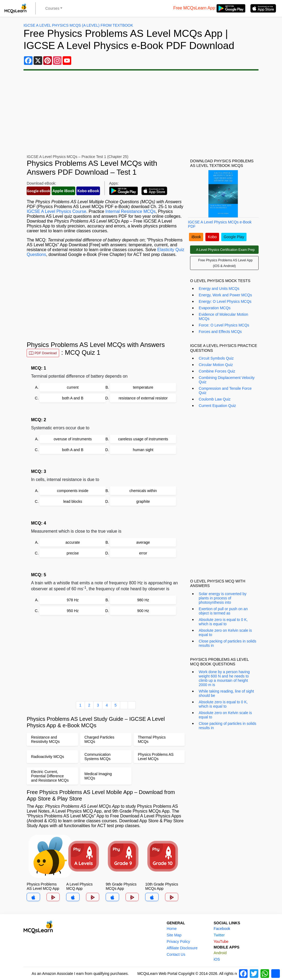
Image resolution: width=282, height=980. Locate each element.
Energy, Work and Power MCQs (225, 295)
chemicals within (143, 491)
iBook (196, 237)
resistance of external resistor (143, 398)
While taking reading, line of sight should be (226, 693)
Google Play (234, 237)
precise (73, 553)
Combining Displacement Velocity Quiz (227, 380)
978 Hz (73, 600)
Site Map (174, 935)
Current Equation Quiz (217, 406)
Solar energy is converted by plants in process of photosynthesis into (222, 598)
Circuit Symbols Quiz (216, 358)
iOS (217, 959)
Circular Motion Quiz (216, 365)
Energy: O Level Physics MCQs (225, 301)
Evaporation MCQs (215, 308)
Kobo (212, 237)
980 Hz (143, 600)
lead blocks (73, 501)
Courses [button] (52, 8)
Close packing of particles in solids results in (227, 643)
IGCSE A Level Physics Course (56, 211)
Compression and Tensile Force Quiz (225, 391)
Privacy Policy (178, 942)
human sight (143, 450)
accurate (73, 542)
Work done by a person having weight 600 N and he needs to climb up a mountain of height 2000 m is (224, 678)
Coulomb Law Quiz (215, 399)
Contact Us (176, 954)
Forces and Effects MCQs (220, 332)
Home (172, 929)
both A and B (73, 398)
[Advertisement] (141, 113)
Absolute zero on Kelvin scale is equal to (225, 633)
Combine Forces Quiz (217, 371)
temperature (143, 387)
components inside (73, 491)
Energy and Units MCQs (219, 289)
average (143, 542)
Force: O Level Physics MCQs (224, 325)
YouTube (221, 942)
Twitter (219, 935)
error (143, 553)
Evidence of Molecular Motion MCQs (223, 317)
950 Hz (73, 611)
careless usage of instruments (143, 439)
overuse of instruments (73, 439)
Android (220, 953)
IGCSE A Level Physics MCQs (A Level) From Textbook (78, 25)
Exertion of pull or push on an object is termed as (223, 611)
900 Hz (143, 611)
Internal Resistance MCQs (131, 211)
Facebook (222, 929)
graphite (143, 501)
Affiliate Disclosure (182, 948)
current (73, 387)
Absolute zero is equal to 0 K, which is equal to (223, 622)
